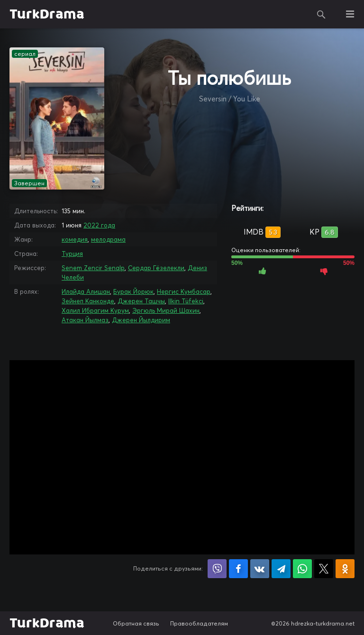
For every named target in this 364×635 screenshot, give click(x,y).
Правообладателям (199, 623)
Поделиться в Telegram (281, 569)
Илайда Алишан (86, 291)
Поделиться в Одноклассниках (345, 569)
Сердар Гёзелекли (156, 268)
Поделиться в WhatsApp (302, 569)
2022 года (99, 225)
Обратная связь (136, 623)
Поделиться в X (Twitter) (324, 569)
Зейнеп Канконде (88, 301)
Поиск (321, 14)
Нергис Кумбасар (184, 291)
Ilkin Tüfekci (186, 301)
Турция (72, 254)
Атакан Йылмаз (85, 320)
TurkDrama (47, 14)
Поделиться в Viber (217, 569)
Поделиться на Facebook (238, 569)
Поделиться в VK (260, 569)
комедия (75, 239)
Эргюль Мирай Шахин (166, 310)
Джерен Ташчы (141, 301)
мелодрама (108, 239)
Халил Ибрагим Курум (95, 310)
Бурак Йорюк (133, 291)
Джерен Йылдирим (141, 320)
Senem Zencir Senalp (93, 268)
